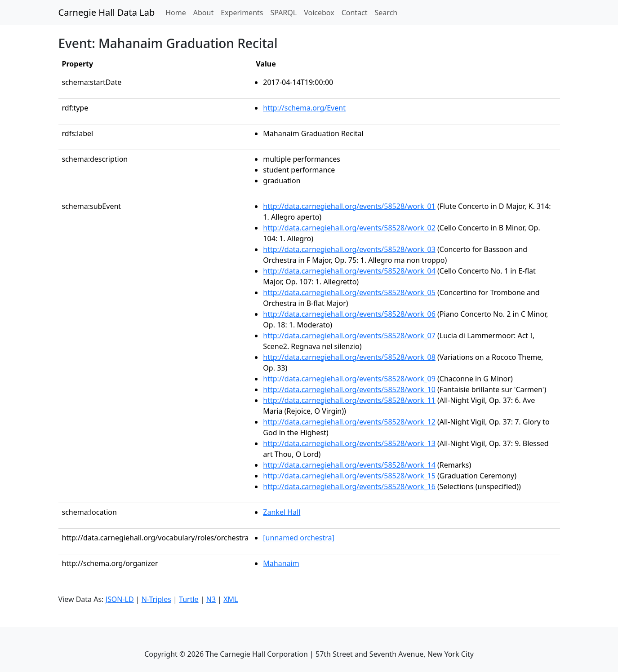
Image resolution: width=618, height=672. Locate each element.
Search (386, 13)
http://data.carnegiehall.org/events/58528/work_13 (349, 443)
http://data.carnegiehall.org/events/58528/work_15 (349, 476)
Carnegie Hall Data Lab (107, 12)
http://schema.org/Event (304, 108)
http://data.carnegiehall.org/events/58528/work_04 (349, 271)
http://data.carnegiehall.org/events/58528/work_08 (349, 357)
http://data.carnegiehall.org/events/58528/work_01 (349, 206)
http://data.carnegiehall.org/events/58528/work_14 (349, 465)
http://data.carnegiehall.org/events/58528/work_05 (349, 292)
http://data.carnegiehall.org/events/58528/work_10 (349, 389)
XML (231, 599)
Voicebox (319, 13)
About (203, 13)
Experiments (242, 13)
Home (178, 12)
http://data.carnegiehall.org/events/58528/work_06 (349, 314)
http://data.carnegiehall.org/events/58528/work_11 (349, 400)
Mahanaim (281, 563)
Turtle (189, 599)
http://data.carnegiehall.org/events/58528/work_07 (349, 336)
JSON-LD (120, 599)
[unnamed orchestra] (298, 538)
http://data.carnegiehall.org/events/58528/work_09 (349, 379)
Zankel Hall (282, 512)
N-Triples (156, 599)
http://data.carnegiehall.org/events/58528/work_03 (349, 249)
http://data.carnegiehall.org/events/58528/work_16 (349, 486)
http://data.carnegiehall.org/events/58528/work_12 (349, 422)
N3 (211, 599)
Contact (355, 13)
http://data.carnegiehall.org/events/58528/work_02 (349, 228)
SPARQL (283, 13)
